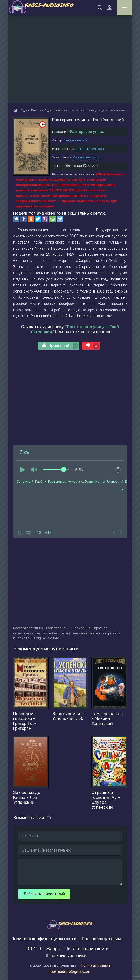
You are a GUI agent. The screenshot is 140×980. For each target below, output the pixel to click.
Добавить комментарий (44, 894)
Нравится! (60, 346)
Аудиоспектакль (87, 157)
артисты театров (90, 149)
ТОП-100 (32, 949)
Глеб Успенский (76, 140)
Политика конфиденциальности (44, 939)
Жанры (53, 949)
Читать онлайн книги (87, 949)
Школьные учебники (66, 956)
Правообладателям (101, 939)
